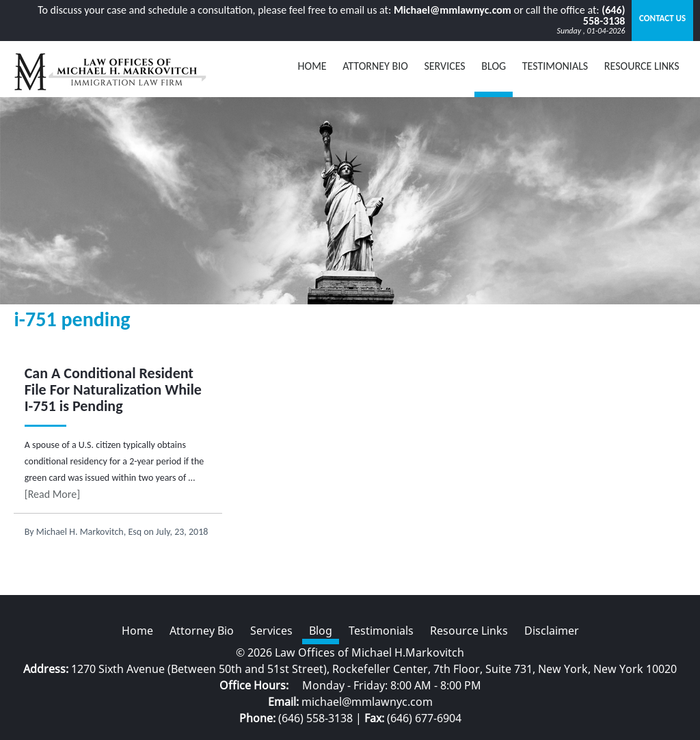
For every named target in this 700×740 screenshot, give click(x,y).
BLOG (494, 66)
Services (444, 66)
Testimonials (555, 66)
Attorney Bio (375, 66)
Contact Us (662, 18)
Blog (321, 631)
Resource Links (642, 66)
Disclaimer (552, 631)
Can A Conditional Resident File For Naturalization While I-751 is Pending (113, 389)
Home (312, 66)
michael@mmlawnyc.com (367, 702)
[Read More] (52, 494)
